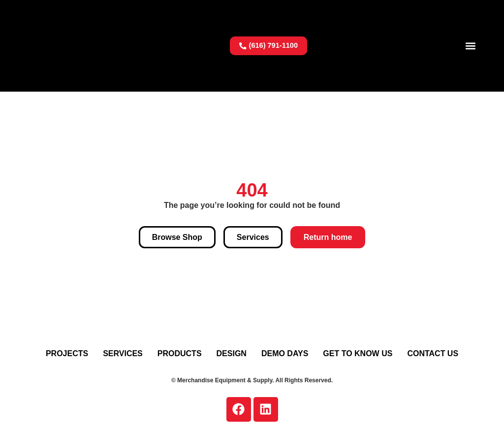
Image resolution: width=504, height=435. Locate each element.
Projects (67, 353)
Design (232, 353)
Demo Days (285, 353)
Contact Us (433, 353)
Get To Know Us (358, 353)
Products (180, 353)
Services (123, 353)
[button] (471, 46)
